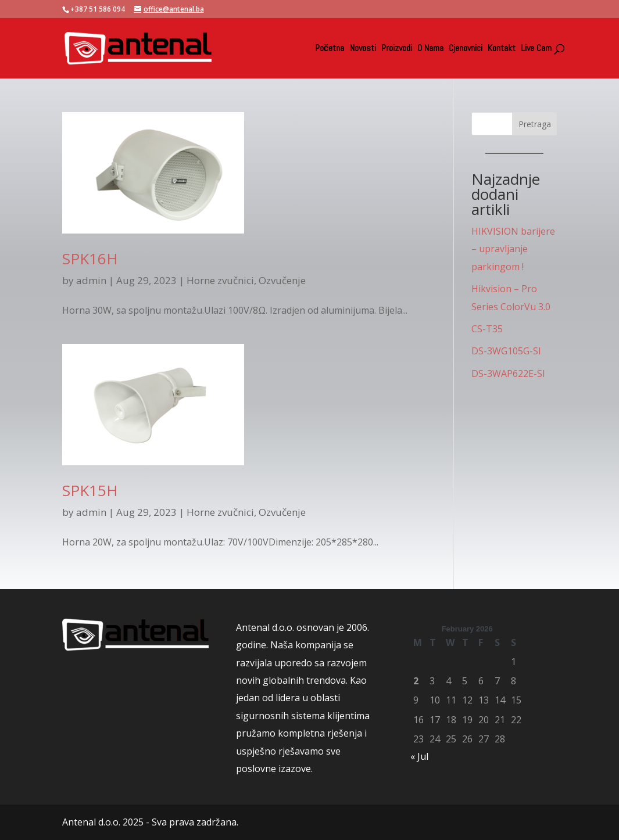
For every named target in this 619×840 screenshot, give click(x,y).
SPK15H (90, 490)
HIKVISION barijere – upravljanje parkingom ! (513, 249)
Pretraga (535, 124)
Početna (330, 49)
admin (91, 280)
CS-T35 (487, 329)
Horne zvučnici (220, 280)
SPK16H (90, 259)
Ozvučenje (282, 280)
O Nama (430, 49)
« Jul (419, 756)
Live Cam (536, 49)
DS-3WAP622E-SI (508, 374)
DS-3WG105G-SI (506, 351)
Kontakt (502, 49)
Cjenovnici (466, 49)
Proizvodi (397, 49)
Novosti (363, 49)
